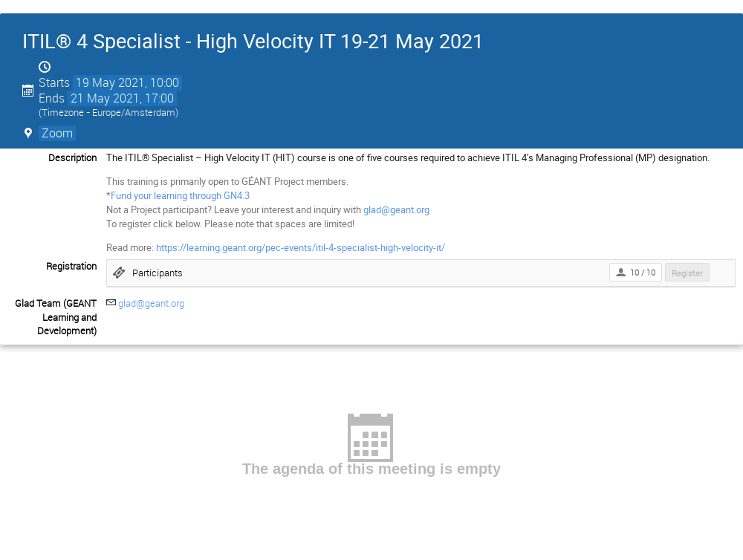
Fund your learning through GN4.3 (180, 195)
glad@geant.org (396, 209)
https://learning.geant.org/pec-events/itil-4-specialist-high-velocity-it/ (301, 247)
